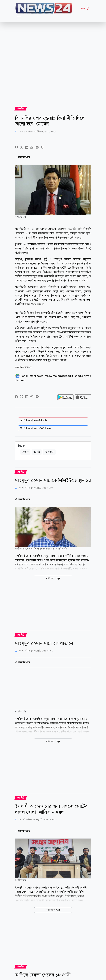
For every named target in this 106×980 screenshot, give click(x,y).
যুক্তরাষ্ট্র (37, 450)
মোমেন (25, 450)
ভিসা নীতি (49, 450)
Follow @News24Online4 (35, 424)
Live (84, 8)
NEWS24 (82, 429)
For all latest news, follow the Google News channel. (53, 378)
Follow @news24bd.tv (33, 416)
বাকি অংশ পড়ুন (53, 576)
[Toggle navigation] (19, 18)
